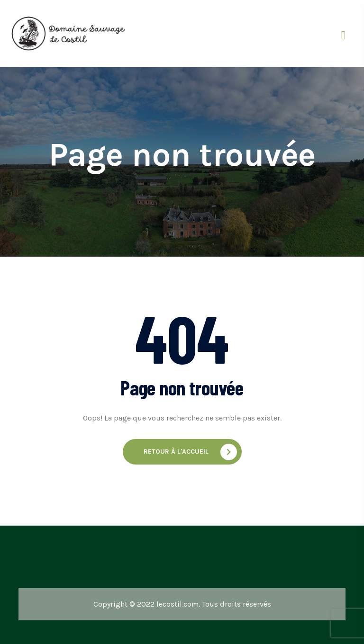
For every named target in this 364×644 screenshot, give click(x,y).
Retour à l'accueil (190, 452)
